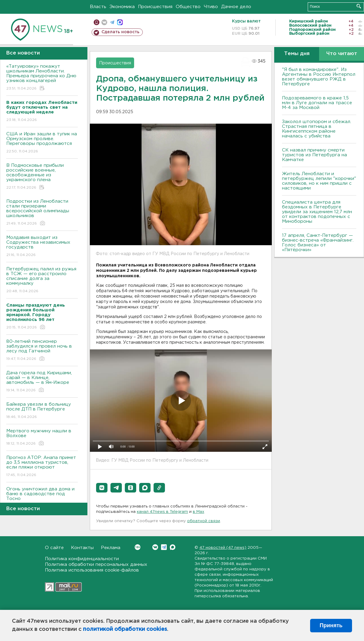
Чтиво (211, 7)
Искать (359, 6)
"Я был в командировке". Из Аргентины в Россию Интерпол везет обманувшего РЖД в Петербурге (319, 77)
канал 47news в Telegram (162, 512)
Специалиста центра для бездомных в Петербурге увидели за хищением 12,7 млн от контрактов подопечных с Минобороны (317, 212)
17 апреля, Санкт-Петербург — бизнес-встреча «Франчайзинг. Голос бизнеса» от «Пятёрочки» (318, 243)
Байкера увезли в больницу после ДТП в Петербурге (42, 411)
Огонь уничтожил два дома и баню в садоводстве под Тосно (42, 498)
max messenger (120, 22)
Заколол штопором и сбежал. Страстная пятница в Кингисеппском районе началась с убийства (317, 129)
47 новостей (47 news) (223, 548)
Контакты (82, 548)
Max (173, 547)
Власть (98, 7)
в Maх (198, 512)
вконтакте (104, 22)
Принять (331, 625)
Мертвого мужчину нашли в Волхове (42, 438)
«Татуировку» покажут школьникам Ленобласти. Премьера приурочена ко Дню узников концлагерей (42, 78)
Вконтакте (138, 547)
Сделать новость (120, 32)
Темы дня (297, 54)
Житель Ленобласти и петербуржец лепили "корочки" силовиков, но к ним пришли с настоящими (319, 181)
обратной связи (204, 521)
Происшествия (155, 7)
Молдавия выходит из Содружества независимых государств (42, 247)
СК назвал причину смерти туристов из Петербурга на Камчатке (314, 155)
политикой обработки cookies (125, 629)
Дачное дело (236, 7)
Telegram (164, 547)
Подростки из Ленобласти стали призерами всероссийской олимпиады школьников (42, 213)
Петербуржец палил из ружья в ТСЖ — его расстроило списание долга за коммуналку (42, 280)
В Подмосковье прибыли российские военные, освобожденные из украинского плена (42, 177)
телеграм (112, 22)
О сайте (54, 548)
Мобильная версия (97, 22)
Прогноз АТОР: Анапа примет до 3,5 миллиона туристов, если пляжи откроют (42, 467)
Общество (188, 7)
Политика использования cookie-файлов (92, 570)
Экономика (122, 7)
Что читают (342, 54)
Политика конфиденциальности (82, 559)
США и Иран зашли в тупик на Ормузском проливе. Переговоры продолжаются (42, 143)
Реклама (111, 548)
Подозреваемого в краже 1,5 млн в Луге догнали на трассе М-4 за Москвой (317, 103)
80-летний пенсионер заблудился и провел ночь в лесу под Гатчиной (42, 350)
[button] (102, 488)
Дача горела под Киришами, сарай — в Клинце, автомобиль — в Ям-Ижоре (42, 382)
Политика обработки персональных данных (96, 565)
